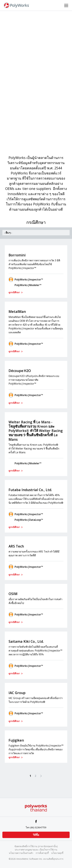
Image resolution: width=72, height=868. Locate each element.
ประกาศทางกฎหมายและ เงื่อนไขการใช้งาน (36, 850)
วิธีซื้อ (36, 835)
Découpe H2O (20, 371)
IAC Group (17, 693)
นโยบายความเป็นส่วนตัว (21, 853)
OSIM (13, 594)
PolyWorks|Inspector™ (29, 280)
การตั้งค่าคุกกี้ (42, 853)
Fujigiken (16, 740)
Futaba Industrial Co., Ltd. (30, 490)
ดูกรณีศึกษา (15, 292)
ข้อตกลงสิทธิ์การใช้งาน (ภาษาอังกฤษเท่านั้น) (36, 846)
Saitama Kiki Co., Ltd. (26, 641)
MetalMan (17, 311)
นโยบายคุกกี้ (57, 853)
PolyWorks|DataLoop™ (29, 520)
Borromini (17, 255)
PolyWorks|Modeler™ (28, 285)
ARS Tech (16, 546)
